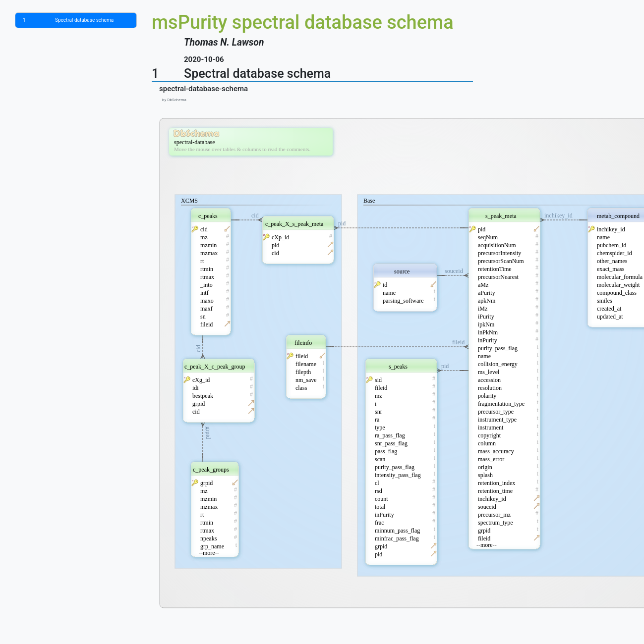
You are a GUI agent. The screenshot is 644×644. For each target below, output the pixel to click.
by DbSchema (173, 100)
